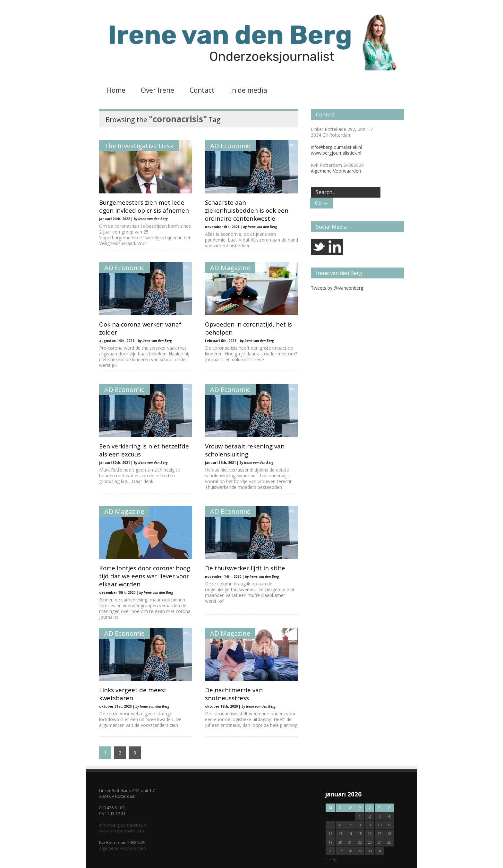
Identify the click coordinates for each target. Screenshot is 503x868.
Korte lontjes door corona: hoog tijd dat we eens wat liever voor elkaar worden (145, 576)
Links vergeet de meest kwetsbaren (133, 694)
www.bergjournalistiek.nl (336, 153)
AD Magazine (230, 268)
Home (116, 90)
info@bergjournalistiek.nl (336, 147)
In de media (249, 90)
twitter (319, 247)
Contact (202, 90)
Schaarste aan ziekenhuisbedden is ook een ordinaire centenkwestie (247, 210)
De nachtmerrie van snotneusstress (234, 694)
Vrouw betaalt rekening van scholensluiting (245, 450)
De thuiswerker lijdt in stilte (245, 568)
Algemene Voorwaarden (336, 171)
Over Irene (158, 90)
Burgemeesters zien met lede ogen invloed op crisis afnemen (144, 206)
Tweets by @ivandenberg (337, 288)
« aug (331, 859)
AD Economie (230, 146)
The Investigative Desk (139, 146)
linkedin (335, 247)
